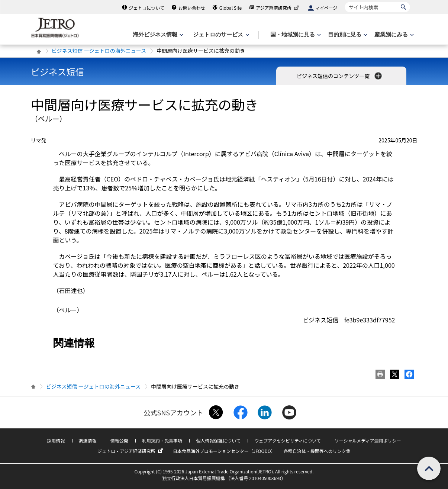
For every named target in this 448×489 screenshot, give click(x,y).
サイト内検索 (345, 2)
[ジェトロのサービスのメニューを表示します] (220, 35)
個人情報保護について (218, 440)
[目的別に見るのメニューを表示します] (347, 35)
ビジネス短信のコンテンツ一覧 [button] (340, 76)
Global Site (231, 8)
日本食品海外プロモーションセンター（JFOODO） (224, 451)
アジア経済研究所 (278, 8)
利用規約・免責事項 (162, 440)
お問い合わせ (192, 8)
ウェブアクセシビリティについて (287, 440)
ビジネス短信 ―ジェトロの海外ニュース (99, 51)
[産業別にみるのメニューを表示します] (393, 35)
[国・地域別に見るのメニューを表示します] (295, 35)
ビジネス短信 (58, 72)
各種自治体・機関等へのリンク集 (317, 451)
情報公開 (119, 440)
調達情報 (88, 440)
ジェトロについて (146, 8)
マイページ (326, 8)
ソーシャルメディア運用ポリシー (368, 440)
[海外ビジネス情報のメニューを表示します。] (157, 35)
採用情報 (56, 440)
